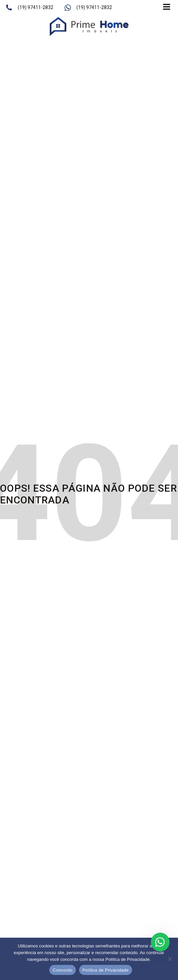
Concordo (62, 970)
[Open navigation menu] (167, 8)
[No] (170, 959)
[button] (29, 8)
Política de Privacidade (106, 970)
